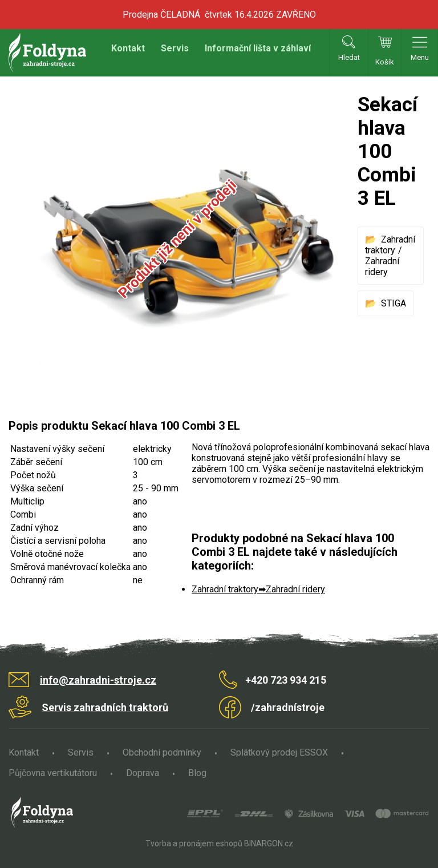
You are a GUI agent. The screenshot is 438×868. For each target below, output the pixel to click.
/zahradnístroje (288, 707)
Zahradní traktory (390, 245)
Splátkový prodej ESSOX (279, 752)
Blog (197, 773)
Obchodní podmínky (162, 752)
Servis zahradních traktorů (105, 707)
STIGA (394, 303)
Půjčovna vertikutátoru (53, 773)
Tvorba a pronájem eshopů (194, 843)
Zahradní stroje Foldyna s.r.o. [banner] (47, 53)
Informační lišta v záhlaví (258, 48)
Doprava (143, 773)
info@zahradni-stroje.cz (98, 680)
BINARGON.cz (269, 843)
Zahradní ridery (382, 267)
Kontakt (128, 48)
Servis (175, 48)
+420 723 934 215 (286, 680)
